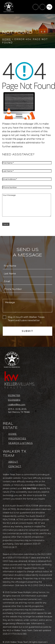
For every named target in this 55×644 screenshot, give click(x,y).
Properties (17, 439)
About (13, 462)
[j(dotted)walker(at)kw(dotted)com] (36, 7)
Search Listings (21, 443)
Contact (15, 466)
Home (13, 434)
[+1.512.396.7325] (42, 7)
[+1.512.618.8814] (21, 400)
